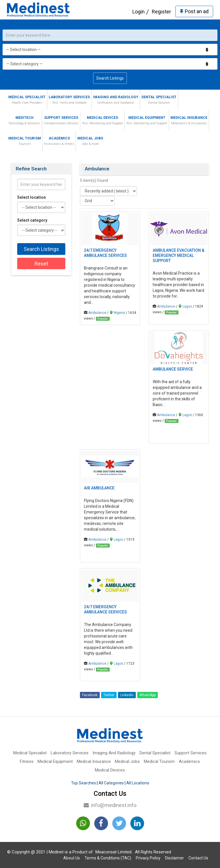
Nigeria (119, 313)
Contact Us (198, 858)
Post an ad (194, 11)
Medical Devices (102, 121)
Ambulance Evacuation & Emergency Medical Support (178, 255)
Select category (32, 220)
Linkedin (127, 695)
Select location (32, 197)
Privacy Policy (148, 858)
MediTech (24, 121)
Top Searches (84, 783)
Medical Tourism (25, 142)
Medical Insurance (189, 121)
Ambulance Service (173, 369)
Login (139, 12)
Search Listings (110, 78)
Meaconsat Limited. (114, 852)
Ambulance (97, 313)
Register (161, 12)
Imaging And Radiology (116, 100)
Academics (59, 142)
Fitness (27, 761)
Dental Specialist (159, 100)
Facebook (90, 695)
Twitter (109, 695)
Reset (41, 264)
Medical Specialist (27, 100)
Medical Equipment (147, 121)
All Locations (138, 783)
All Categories (111, 783)
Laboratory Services (69, 100)
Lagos (187, 306)
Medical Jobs (90, 142)
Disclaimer (174, 858)
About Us (72, 858)
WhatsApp (148, 695)
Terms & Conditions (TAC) (108, 858)
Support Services (61, 121)
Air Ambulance (99, 488)
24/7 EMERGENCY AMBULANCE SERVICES (105, 253)
